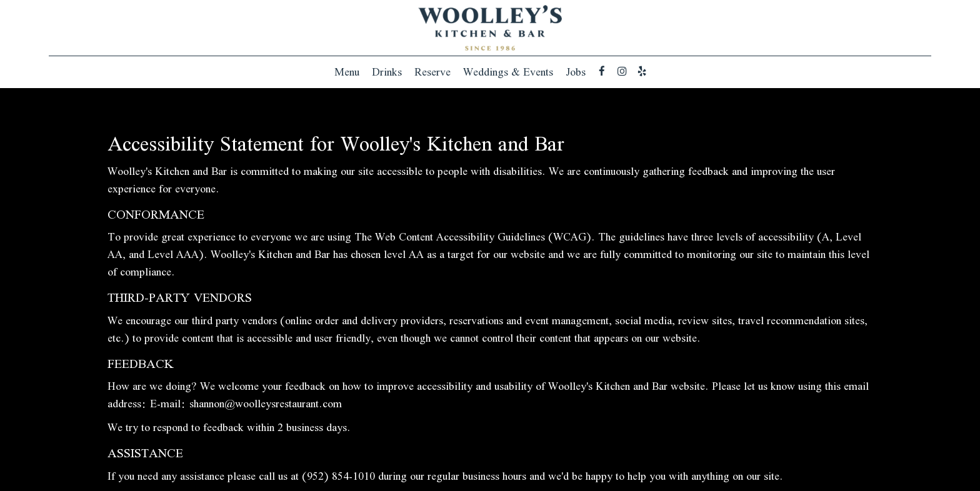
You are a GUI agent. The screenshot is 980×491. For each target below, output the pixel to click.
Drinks (387, 72)
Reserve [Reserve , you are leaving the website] (432, 72)
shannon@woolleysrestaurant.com (266, 404)
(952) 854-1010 (338, 476)
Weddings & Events (508, 72)
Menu (347, 72)
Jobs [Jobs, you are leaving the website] (576, 72)
